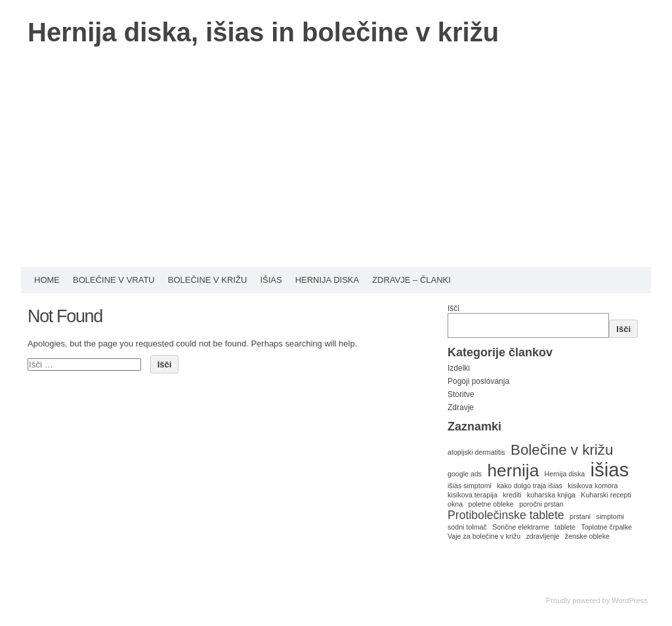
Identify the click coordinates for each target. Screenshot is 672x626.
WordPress (629, 600)
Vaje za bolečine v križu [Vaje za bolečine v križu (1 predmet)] (484, 536)
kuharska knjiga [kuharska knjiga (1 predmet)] (551, 495)
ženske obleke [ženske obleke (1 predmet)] (587, 536)
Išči (453, 308)
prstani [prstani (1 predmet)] (580, 516)
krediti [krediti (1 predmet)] (512, 495)
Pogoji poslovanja (478, 381)
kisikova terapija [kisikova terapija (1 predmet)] (472, 495)
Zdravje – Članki (411, 280)
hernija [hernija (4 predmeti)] (514, 470)
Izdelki (459, 368)
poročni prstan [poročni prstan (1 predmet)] (541, 504)
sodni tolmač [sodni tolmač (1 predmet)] (467, 527)
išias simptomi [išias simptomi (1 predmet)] (470, 486)
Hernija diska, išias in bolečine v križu (263, 32)
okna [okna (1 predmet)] (455, 504)
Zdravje (461, 407)
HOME (47, 280)
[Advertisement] (336, 169)
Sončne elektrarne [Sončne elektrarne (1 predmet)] (521, 527)
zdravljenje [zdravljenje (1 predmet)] (543, 536)
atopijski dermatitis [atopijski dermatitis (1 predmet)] (476, 452)
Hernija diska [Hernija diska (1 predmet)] (565, 474)
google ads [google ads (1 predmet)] (465, 474)
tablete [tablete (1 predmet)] (565, 527)
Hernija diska (327, 280)
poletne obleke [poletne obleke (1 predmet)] (491, 504)
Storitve (461, 394)
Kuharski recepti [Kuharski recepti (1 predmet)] (606, 495)
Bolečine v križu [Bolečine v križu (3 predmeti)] (562, 450)
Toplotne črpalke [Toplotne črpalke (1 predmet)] (606, 527)
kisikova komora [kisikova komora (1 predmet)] (593, 486)
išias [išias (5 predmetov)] (610, 469)
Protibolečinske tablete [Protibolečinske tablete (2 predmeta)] (506, 515)
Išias (271, 280)
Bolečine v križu (208, 280)
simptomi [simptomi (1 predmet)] (610, 516)
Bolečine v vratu (114, 280)
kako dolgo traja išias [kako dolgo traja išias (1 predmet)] (530, 486)
